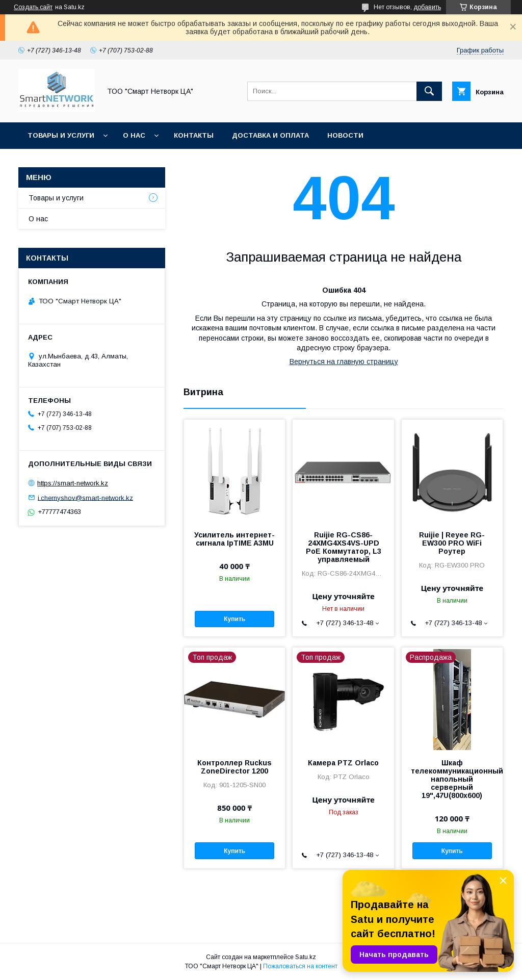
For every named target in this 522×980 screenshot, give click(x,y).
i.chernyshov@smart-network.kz (85, 497)
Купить (234, 619)
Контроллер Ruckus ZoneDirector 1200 (234, 767)
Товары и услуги (61, 135)
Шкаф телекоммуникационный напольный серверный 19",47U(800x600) (452, 779)
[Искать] (429, 91)
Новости (345, 135)
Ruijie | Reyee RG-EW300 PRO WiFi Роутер (452, 543)
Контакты (194, 135)
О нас (134, 135)
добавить (427, 7)
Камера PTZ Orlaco (343, 763)
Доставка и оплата (270, 135)
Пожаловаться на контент (300, 966)
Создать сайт (33, 7)
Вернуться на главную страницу (344, 362)
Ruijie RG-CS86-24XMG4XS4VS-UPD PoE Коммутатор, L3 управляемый (344, 547)
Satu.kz (306, 957)
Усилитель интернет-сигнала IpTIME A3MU (234, 539)
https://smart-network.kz (73, 483)
